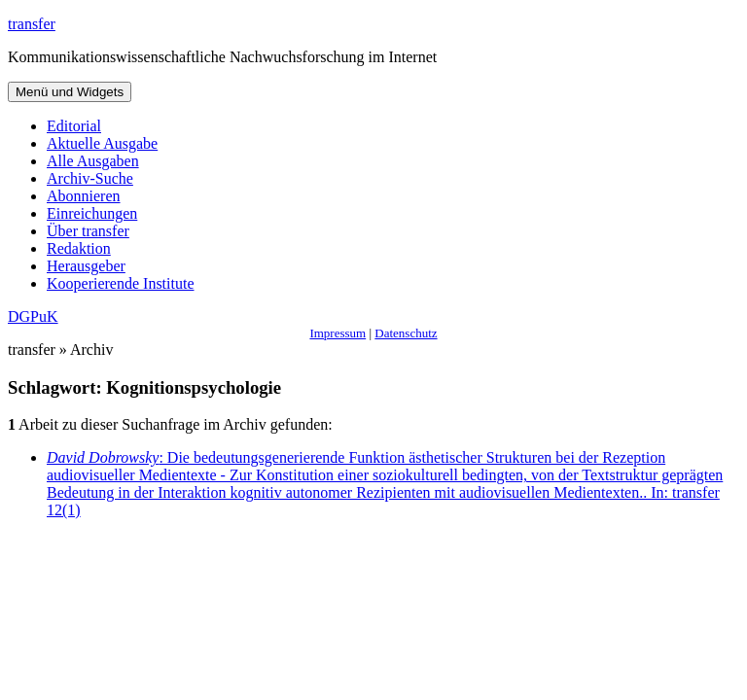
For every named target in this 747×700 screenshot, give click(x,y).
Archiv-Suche (90, 178)
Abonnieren (84, 196)
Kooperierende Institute (121, 283)
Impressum (338, 333)
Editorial (74, 126)
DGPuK (33, 316)
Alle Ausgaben (93, 161)
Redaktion (79, 248)
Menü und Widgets (70, 92)
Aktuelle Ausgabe (102, 143)
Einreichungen (92, 213)
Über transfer (88, 231)
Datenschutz (406, 333)
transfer (32, 24)
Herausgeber (86, 266)
